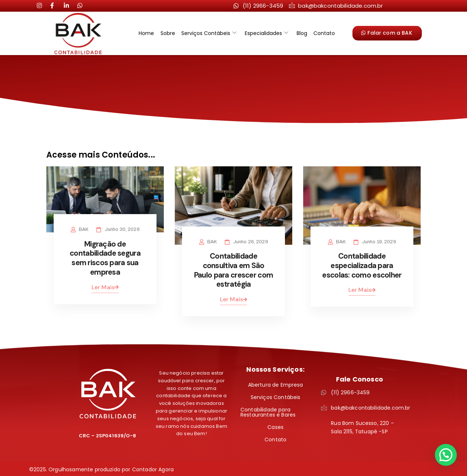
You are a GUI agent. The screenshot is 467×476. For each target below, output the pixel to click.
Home (147, 33)
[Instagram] (42, 5)
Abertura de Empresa (276, 384)
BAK (84, 229)
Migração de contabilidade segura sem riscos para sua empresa (105, 258)
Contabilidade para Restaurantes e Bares (268, 411)
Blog (301, 33)
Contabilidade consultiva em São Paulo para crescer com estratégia (233, 270)
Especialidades (266, 33)
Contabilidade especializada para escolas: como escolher (362, 265)
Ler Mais (105, 286)
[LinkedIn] (56, 5)
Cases (275, 426)
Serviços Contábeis (209, 33)
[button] (446, 455)
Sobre (168, 33)
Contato (323, 33)
